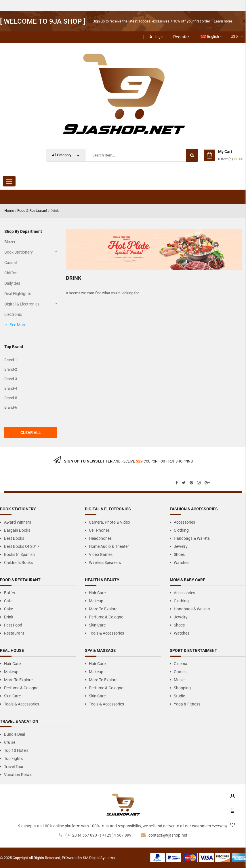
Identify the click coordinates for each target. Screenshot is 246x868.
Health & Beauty (102, 580)
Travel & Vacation (19, 721)
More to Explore (103, 609)
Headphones (100, 538)
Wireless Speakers (105, 563)
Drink (9, 617)
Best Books (14, 538)
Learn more (223, 21)
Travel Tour (14, 767)
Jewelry (181, 546)
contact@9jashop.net (168, 835)
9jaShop (19, 197)
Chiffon (11, 273)
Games (180, 672)
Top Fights (13, 758)
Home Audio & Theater (109, 546)
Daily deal (13, 283)
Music (179, 680)
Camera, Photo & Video (109, 522)
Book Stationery (19, 252)
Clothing (181, 530)
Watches (182, 563)
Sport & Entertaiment (193, 650)
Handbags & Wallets (192, 538)
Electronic (13, 314)
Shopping (182, 688)
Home (9, 211)
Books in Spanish (19, 554)
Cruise (10, 742)
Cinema (181, 664)
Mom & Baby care (187, 580)
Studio (180, 696)
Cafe (8, 601)
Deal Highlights (18, 294)
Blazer (10, 242)
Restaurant (14, 633)
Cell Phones (99, 530)
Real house (12, 650)
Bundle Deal (15, 734)
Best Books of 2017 (22, 546)
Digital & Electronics (22, 304)
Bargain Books (17, 530)
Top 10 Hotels (16, 750)
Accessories (184, 522)
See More (18, 325)
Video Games (101, 554)
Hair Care (97, 593)
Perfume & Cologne (106, 617)
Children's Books (18, 563)
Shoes (179, 554)
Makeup (96, 601)
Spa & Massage (100, 650)
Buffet (10, 593)
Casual (11, 263)
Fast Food (13, 625)
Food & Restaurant (32, 211)
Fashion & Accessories (194, 509)
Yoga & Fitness (187, 704)
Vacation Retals (18, 775)
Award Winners (18, 522)
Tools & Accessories (106, 633)
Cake (8, 609)
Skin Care (97, 625)
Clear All (31, 433)
